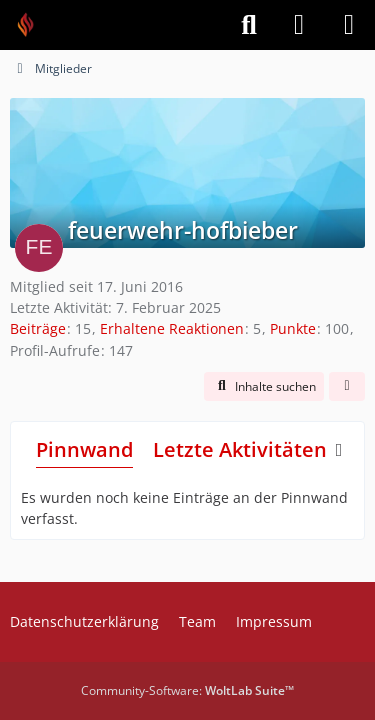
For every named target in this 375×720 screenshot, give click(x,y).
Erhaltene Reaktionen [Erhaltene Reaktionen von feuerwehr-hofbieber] (172, 328)
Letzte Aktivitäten (240, 449)
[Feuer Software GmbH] (32, 25)
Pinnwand (84, 449)
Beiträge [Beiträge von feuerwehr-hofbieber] (38, 328)
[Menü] (349, 25)
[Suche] (249, 25)
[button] (264, 387)
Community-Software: (187, 690)
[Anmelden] (299, 25)
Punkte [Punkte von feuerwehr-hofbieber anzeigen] (293, 328)
